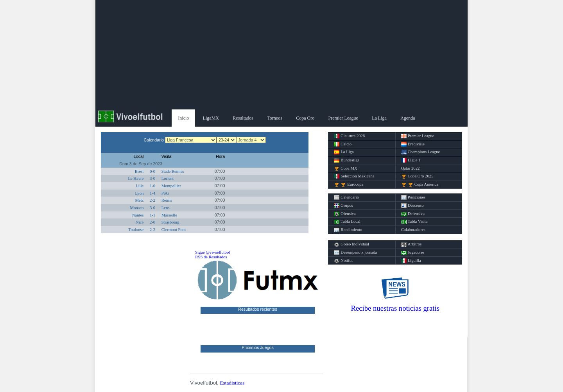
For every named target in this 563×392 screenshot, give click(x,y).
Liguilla (411, 261)
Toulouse (136, 230)
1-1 (152, 215)
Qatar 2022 (411, 168)
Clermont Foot (174, 230)
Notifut (343, 261)
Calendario (346, 197)
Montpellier (171, 186)
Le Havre (136, 178)
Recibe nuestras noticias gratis (395, 308)
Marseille (169, 215)
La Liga (379, 118)
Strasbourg (170, 222)
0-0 (152, 171)
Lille (140, 186)
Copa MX (345, 168)
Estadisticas (232, 383)
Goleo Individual (351, 244)
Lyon (139, 193)
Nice (140, 222)
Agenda (408, 118)
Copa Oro (305, 118)
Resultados (243, 118)
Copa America (420, 184)
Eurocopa (349, 184)
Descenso (412, 206)
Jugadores (413, 252)
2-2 (152, 200)
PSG (165, 193)
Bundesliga (347, 160)
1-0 (152, 186)
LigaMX (211, 118)
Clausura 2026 (349, 136)
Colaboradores (413, 230)
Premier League (343, 118)
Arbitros (411, 244)
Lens (166, 208)
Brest (139, 171)
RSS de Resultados (211, 257)
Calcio (343, 144)
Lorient (168, 178)
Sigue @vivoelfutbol (212, 252)
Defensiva (413, 214)
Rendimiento (348, 230)
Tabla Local (347, 222)
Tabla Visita (414, 222)
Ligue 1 (411, 160)
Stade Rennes (173, 171)
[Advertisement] (281, 55)
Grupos (343, 206)
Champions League (421, 152)
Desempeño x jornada (355, 252)
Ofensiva (345, 214)
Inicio (183, 118)
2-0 (152, 222)
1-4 (152, 193)
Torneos (274, 118)
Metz (139, 200)
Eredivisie (413, 144)
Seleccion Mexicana (354, 176)
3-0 (152, 178)
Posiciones (413, 197)
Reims (167, 200)
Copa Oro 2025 (417, 176)
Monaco (137, 208)
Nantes (138, 215)
